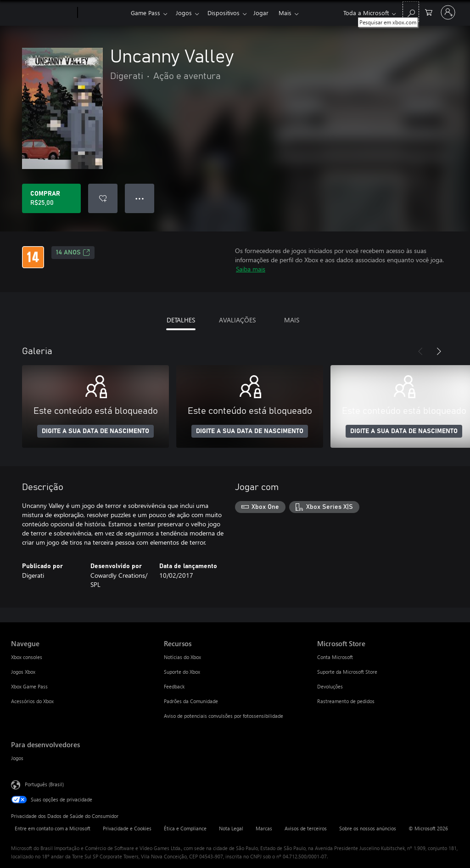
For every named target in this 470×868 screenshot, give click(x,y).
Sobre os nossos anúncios (368, 828)
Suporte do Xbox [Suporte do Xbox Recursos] (182, 672)
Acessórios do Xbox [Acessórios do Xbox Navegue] (32, 701)
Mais (292, 13)
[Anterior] (420, 351)
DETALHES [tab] (181, 320)
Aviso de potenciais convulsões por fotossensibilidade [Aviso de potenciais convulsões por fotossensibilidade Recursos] (224, 716)
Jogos (186, 13)
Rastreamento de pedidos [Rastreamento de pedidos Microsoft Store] (346, 701)
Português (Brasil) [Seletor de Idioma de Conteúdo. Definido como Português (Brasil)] (44, 784)
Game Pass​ (145, 13)
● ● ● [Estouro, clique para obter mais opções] (140, 198)
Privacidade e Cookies (127, 828)
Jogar (266, 13)
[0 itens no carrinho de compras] (429, 12)
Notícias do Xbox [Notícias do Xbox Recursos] (182, 657)
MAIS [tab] (292, 320)
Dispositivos (227, 13)
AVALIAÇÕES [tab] (237, 320)
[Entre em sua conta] (448, 12)
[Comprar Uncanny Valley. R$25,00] (51, 198)
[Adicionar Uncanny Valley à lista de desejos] (103, 198)
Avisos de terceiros (306, 828)
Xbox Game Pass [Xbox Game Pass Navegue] (29, 686)
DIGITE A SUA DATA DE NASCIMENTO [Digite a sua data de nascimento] (95, 431)
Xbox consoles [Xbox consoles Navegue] (27, 657)
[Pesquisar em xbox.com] (411, 12)
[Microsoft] (42, 13)
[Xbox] (103, 13)
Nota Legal (231, 828)
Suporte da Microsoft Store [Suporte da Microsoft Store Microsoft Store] (347, 672)
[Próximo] (439, 351)
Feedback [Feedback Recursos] (174, 686)
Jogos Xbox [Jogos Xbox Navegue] (23, 672)
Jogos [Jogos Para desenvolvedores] (17, 758)
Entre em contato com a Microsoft (53, 828)
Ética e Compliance (185, 828)
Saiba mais (251, 269)
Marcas (264, 828)
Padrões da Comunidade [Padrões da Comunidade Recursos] (191, 701)
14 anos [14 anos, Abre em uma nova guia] (73, 253)
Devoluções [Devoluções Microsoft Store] (330, 686)
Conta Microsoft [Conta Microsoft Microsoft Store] (335, 657)
